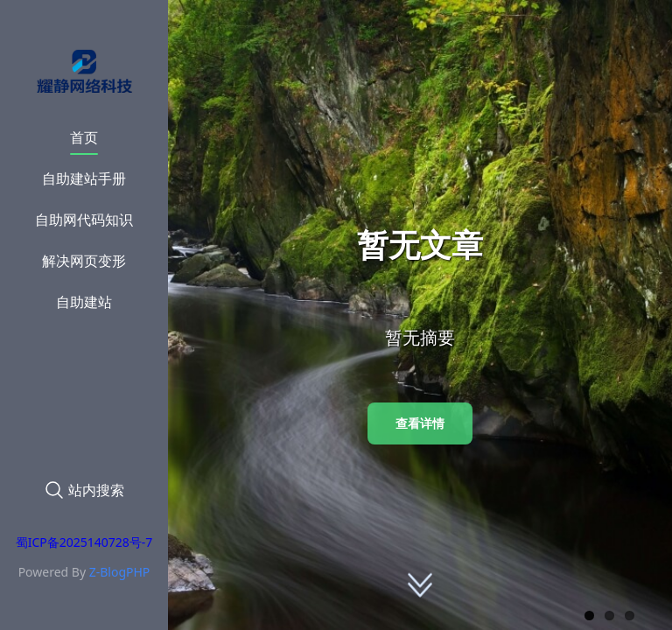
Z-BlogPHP (120, 572)
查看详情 (420, 423)
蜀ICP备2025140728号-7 (84, 542)
